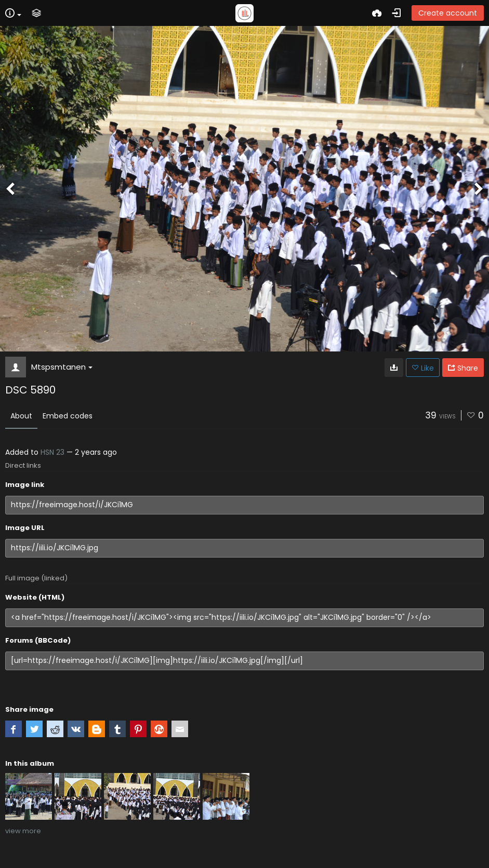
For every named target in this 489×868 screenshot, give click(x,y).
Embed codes (68, 416)
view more (23, 831)
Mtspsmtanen (62, 367)
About (21, 416)
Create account (448, 13)
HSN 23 (52, 452)
